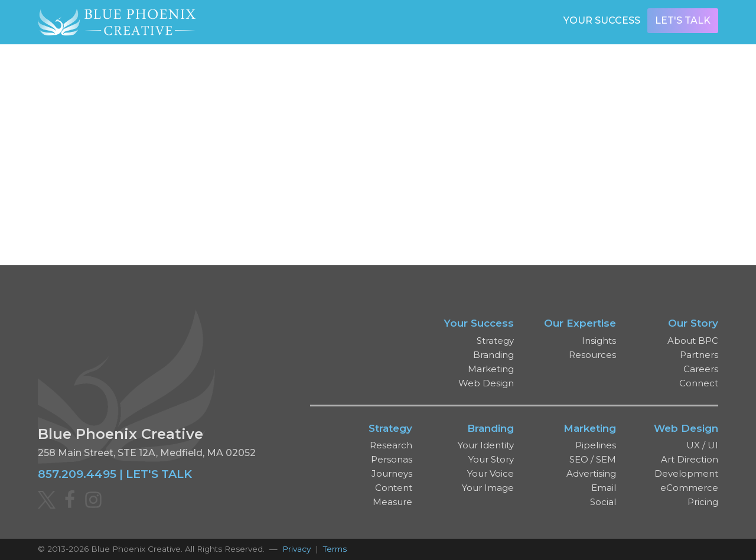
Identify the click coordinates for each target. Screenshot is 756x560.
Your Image (488, 488)
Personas (392, 459)
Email (604, 488)
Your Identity (486, 445)
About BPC (693, 341)
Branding (493, 355)
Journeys (392, 473)
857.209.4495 (77, 474)
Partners (699, 355)
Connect (699, 383)
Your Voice (491, 473)
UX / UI (702, 445)
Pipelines (596, 445)
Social (603, 502)
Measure (392, 502)
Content (394, 488)
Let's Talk (683, 20)
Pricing (703, 502)
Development (686, 473)
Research (391, 445)
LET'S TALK (159, 474)
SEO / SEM (593, 459)
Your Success (602, 20)
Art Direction (690, 459)
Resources (592, 355)
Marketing (491, 369)
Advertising (591, 473)
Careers (701, 369)
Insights (599, 341)
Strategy (495, 341)
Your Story (491, 459)
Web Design (486, 383)
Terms (335, 549)
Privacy (296, 549)
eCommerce (689, 488)
